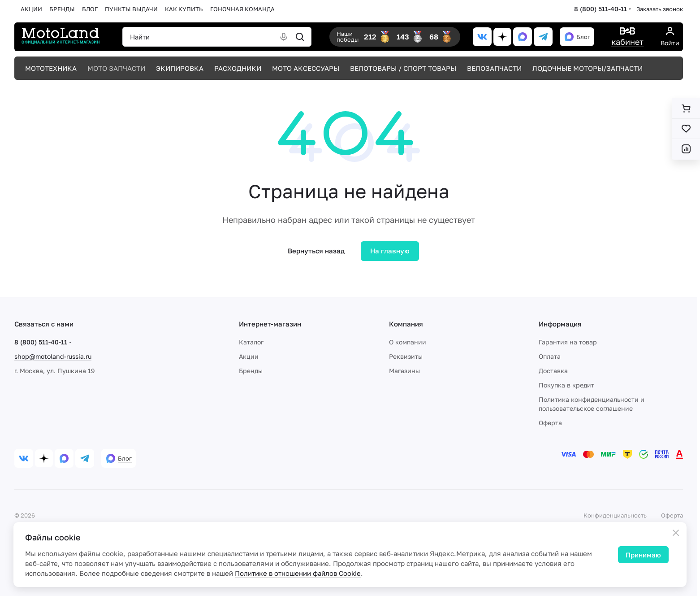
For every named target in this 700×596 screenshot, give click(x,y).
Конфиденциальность (615, 515)
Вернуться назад (316, 251)
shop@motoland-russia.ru (53, 356)
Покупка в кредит (566, 385)
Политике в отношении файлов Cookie (298, 573)
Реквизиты (406, 356)
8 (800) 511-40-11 (601, 9)
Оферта (550, 423)
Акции (249, 356)
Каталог (251, 342)
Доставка (553, 371)
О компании (408, 342)
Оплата (550, 356)
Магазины (404, 371)
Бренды (251, 371)
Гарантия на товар (568, 342)
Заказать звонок (660, 9)
